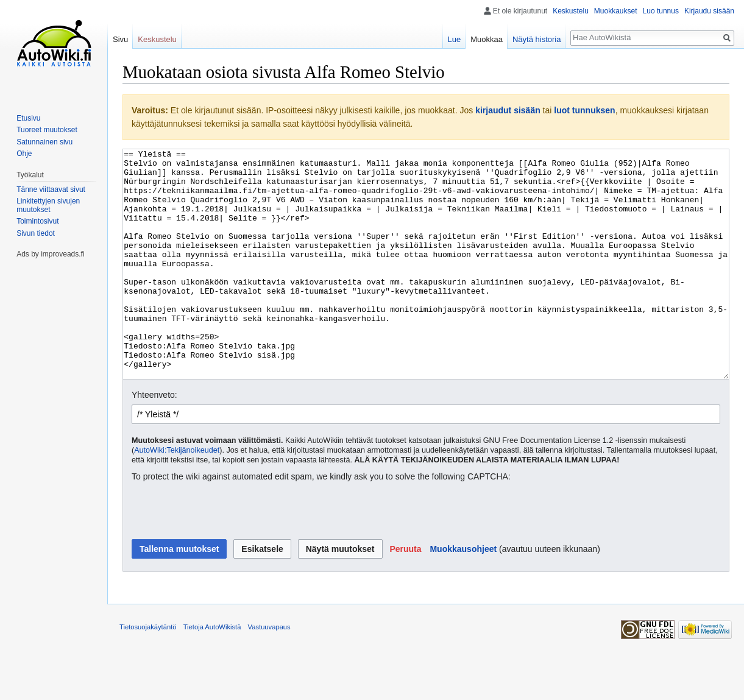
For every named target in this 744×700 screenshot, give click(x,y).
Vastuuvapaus (269, 673)
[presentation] (224, 557)
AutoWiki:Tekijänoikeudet (177, 496)
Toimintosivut (37, 221)
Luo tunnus (661, 11)
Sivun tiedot (36, 233)
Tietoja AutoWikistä (212, 673)
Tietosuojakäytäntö (148, 673)
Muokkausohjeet (463, 595)
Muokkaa (487, 39)
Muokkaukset (616, 11)
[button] (405, 595)
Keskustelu (571, 11)
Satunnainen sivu (44, 142)
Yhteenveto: (154, 440)
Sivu (120, 39)
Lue (455, 39)
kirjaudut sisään (508, 110)
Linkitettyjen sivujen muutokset (48, 205)
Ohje (24, 154)
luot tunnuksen (584, 110)
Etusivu (28, 118)
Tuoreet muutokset (47, 130)
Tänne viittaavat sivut (51, 189)
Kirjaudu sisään (709, 11)
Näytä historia (537, 39)
